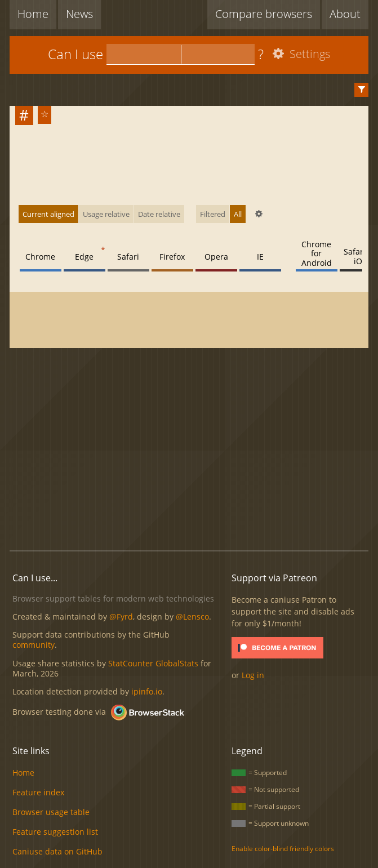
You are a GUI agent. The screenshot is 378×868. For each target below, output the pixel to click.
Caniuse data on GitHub (57, 851)
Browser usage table (51, 812)
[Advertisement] (194, 450)
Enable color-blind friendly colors (283, 849)
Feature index (38, 792)
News (79, 14)
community (34, 645)
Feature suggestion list (55, 832)
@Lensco (192, 616)
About (345, 14)
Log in (253, 675)
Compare (264, 14)
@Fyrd (121, 616)
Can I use (75, 54)
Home (33, 14)
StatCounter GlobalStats (153, 663)
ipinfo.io (147, 691)
